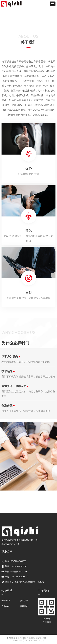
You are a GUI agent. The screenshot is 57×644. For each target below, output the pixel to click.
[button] (53, 4)
